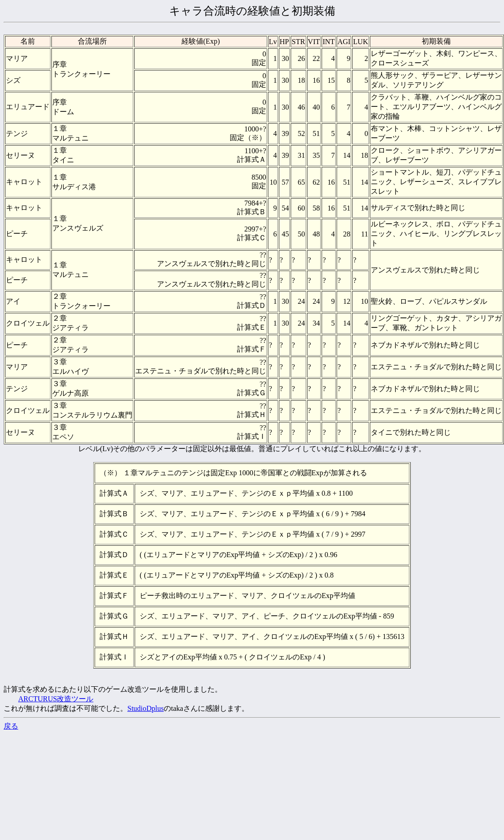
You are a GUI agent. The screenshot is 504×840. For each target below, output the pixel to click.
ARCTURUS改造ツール (56, 699)
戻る (11, 726)
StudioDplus (146, 708)
